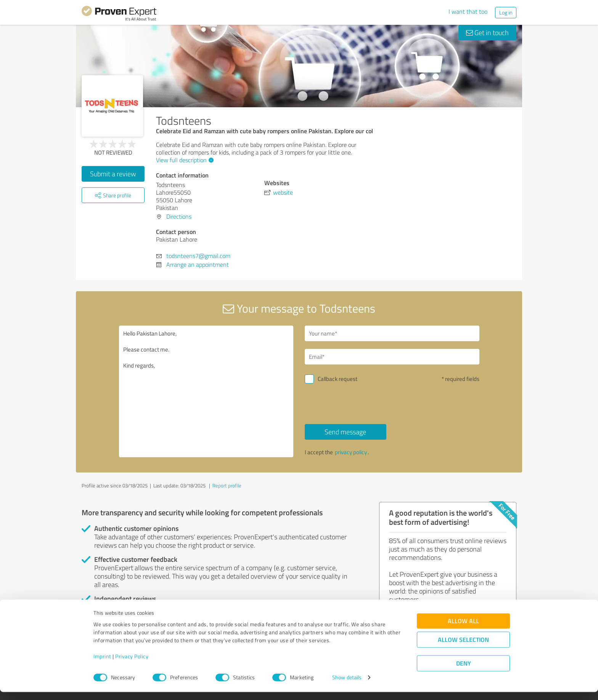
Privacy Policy (132, 664)
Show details (347, 686)
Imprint (102, 664)
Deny (464, 672)
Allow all (463, 629)
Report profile (227, 485)
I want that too (468, 11)
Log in (506, 12)
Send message (345, 432)
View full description (184, 160)
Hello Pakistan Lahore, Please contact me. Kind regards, (206, 391)
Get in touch (487, 32)
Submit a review (113, 174)
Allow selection (463, 648)
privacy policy (351, 452)
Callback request (338, 379)
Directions (179, 216)
